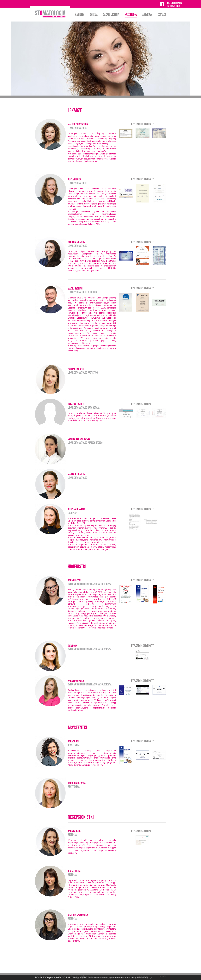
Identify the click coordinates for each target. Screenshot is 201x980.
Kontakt (162, 15)
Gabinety (80, 15)
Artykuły (147, 15)
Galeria (94, 15)
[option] (100, 59)
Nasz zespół (131, 15)
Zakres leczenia (111, 15)
